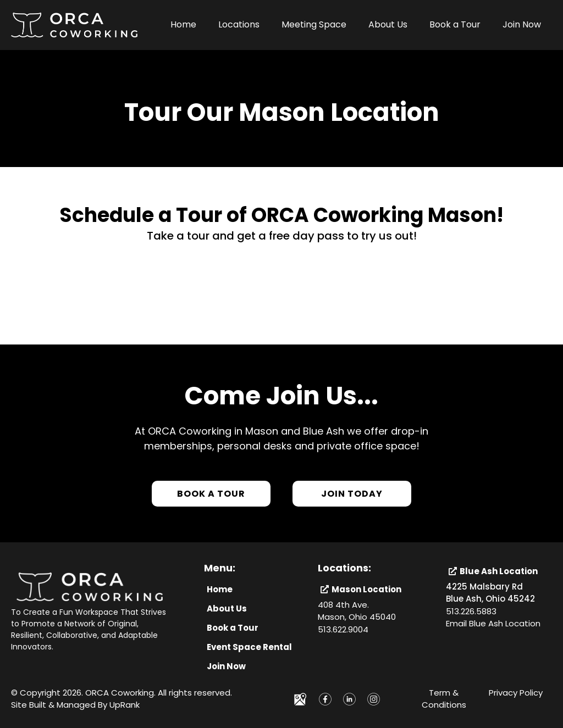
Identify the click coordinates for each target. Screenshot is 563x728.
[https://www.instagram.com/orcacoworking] (374, 699)
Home (183, 24)
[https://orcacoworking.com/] (74, 24)
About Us (388, 24)
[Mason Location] (362, 589)
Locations (239, 24)
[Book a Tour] (211, 494)
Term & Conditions (444, 699)
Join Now (522, 24)
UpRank (125, 705)
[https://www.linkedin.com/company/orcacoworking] (349, 699)
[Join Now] (226, 666)
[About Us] (227, 608)
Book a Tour (455, 24)
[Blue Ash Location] (495, 571)
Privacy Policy (516, 693)
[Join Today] (352, 494)
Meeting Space (314, 24)
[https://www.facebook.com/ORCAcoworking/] (325, 699)
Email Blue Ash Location (493, 623)
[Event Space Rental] (249, 647)
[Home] (220, 589)
